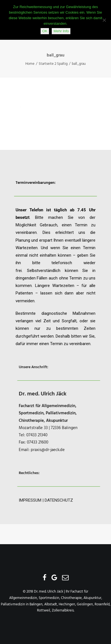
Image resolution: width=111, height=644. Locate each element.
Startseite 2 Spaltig (53, 64)
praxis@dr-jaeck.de (59, 450)
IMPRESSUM (41, 500)
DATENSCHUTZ (70, 500)
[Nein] (104, 20)
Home (30, 64)
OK (45, 31)
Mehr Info (61, 31)
